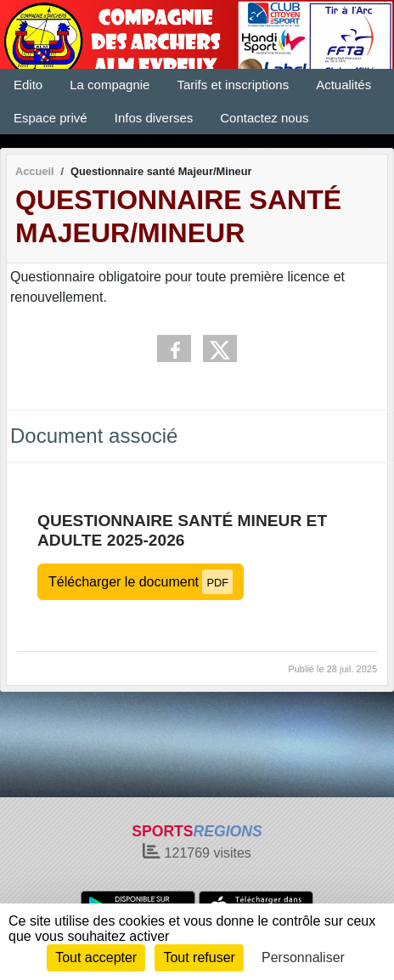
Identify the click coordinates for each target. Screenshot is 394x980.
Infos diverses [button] (154, 118)
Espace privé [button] (51, 118)
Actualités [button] (343, 85)
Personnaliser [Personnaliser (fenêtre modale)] (303, 957)
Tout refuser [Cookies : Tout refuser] (199, 957)
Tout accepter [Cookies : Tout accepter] (96, 957)
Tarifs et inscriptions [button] (233, 85)
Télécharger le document (141, 582)
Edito (28, 85)
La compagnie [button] (110, 85)
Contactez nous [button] (264, 118)
